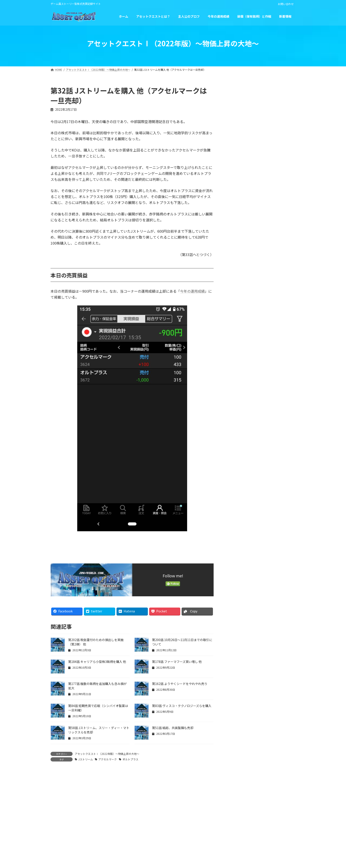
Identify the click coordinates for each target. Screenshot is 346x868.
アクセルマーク (108, 759)
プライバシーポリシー (170, 830)
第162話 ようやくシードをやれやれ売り (180, 684)
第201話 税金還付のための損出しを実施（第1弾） (272, 149)
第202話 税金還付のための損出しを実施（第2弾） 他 (272, 124)
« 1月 (232, 274)
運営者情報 (137, 830)
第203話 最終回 (260, 97)
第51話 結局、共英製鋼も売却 (173, 728)
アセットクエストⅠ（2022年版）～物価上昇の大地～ (107, 754)
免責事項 (202, 830)
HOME (114, 830)
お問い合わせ (286, 4)
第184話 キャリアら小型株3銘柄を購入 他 (97, 662)
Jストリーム (86, 759)
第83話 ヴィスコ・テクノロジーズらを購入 (182, 706)
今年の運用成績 (192, 291)
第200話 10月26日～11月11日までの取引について (271, 174)
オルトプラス (130, 759)
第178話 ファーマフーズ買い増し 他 (177, 662)
